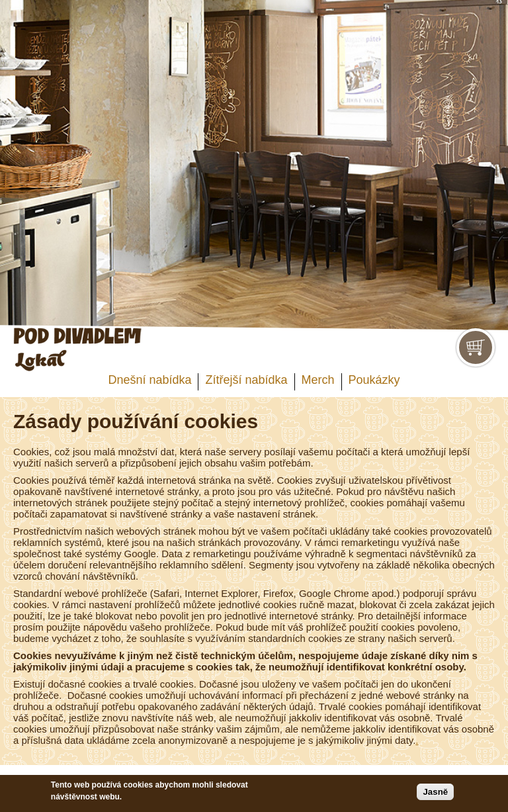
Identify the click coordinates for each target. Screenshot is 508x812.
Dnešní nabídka (149, 380)
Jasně (435, 792)
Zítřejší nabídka (246, 380)
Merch (318, 380)
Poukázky (374, 380)
